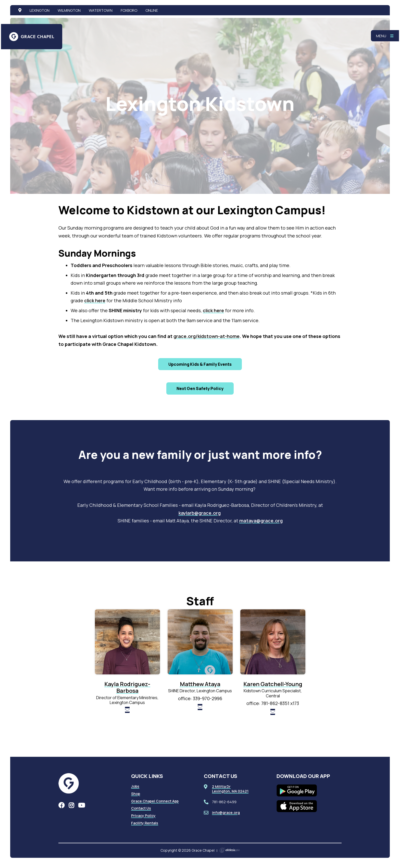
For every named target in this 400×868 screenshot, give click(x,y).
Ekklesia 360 (230, 850)
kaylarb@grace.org (200, 513)
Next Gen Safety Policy (200, 388)
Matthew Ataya (200, 684)
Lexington (40, 10)
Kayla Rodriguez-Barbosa (127, 687)
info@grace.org (226, 813)
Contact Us (141, 808)
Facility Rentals (145, 823)
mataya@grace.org (261, 521)
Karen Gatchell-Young (273, 684)
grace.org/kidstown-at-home (207, 336)
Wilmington (69, 10)
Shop (136, 794)
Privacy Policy (143, 816)
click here (95, 300)
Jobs (135, 786)
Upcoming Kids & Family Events (200, 364)
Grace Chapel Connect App (155, 801)
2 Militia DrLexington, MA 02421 (230, 789)
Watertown (101, 10)
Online (152, 10)
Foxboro (129, 10)
